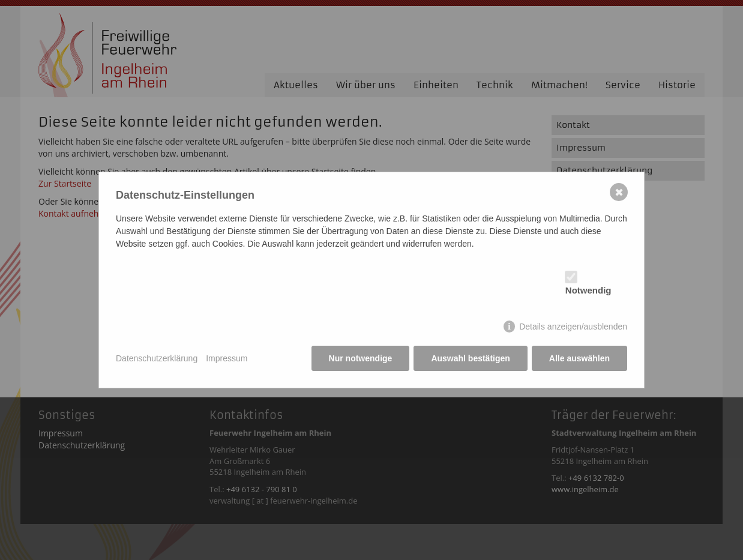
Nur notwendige (361, 358)
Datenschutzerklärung (157, 358)
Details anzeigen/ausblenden (573, 327)
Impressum (227, 358)
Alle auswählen (579, 358)
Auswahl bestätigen (470, 358)
